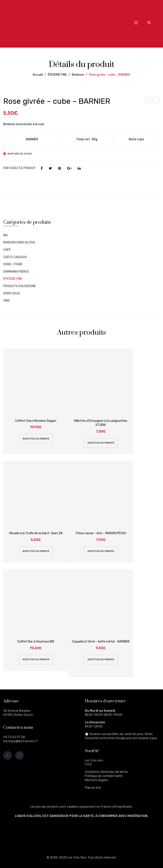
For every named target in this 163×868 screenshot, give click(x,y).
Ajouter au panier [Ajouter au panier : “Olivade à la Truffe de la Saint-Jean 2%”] (36, 551)
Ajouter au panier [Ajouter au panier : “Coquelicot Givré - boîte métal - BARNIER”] (101, 659)
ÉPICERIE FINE (57, 75)
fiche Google (117, 738)
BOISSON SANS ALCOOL (19, 242)
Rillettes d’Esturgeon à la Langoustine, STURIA (101, 423)
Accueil (38, 75)
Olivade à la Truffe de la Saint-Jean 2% (36, 533)
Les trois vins (94, 760)
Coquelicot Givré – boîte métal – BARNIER (101, 642)
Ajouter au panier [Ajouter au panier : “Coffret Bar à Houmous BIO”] (36, 659)
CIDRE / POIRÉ (13, 264)
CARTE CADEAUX (15, 257)
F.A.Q (88, 764)
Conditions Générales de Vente (106, 772)
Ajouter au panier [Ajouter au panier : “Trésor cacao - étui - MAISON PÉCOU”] (101, 551)
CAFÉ (7, 250)
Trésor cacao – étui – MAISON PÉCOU (101, 533)
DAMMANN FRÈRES (16, 272)
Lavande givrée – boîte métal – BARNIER (149, 101)
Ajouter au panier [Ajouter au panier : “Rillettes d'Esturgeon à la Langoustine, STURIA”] (101, 443)
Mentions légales (96, 780)
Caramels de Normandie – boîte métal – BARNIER (157, 101)
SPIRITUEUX (12, 293)
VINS (6, 301)
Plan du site (93, 788)
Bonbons (78, 75)
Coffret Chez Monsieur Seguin (36, 421)
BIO (6, 235)
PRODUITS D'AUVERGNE (20, 286)
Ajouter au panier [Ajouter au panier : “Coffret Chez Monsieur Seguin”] (36, 439)
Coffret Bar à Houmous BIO (36, 642)
